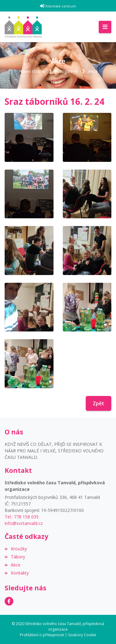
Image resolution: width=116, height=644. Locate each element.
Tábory (15, 557)
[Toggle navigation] (105, 27)
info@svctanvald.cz (24, 523)
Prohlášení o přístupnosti (42, 635)
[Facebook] (9, 601)
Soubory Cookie (82, 635)
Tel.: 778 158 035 (22, 517)
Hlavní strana (32, 71)
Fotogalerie (66, 71)
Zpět (99, 403)
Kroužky (16, 549)
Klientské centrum (61, 6)
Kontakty (17, 573)
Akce (93, 71)
